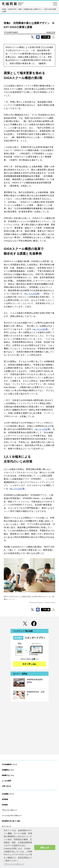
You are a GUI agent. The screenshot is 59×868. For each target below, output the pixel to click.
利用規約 (5, 805)
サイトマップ (6, 826)
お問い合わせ (6, 786)
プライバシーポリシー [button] (14, 864)
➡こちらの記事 (32, 294)
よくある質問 (6, 781)
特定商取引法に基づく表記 (11, 821)
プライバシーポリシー (9, 810)
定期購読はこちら (8, 770)
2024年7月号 (51, 32)
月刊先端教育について (9, 764)
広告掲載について (8, 794)
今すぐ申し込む (29, 664)
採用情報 (5, 799)
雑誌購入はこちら (8, 775)
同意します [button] (45, 847)
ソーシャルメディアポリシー (12, 816)
